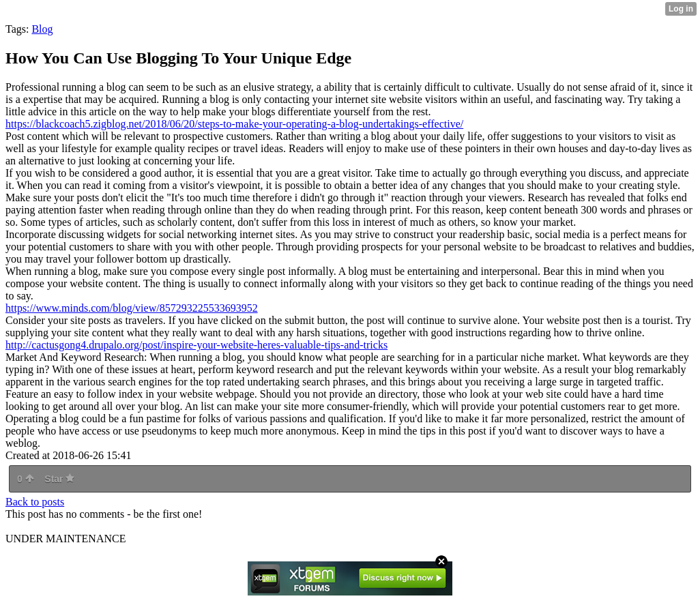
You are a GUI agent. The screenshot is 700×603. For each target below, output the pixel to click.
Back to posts (35, 502)
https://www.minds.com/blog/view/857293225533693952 (132, 308)
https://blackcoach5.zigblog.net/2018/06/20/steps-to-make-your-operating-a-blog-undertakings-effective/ (234, 124)
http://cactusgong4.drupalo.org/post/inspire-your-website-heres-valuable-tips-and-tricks (196, 345)
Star (59, 479)
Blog (42, 29)
